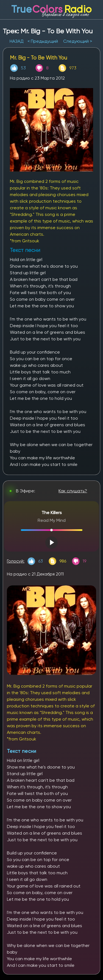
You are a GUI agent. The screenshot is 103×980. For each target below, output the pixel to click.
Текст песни (22, 751)
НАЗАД (17, 41)
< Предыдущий (43, 41)
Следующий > (78, 41)
